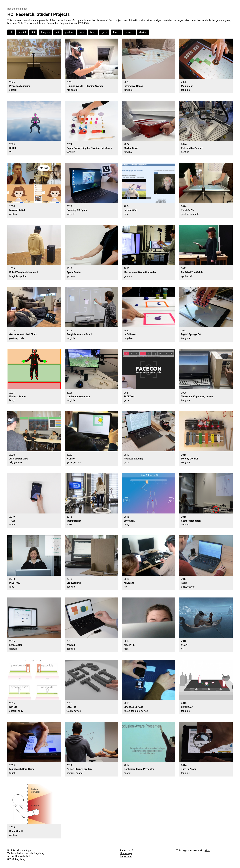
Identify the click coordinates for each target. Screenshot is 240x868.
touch (116, 32)
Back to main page (17, 9)
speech (129, 32)
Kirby (207, 850)
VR (57, 32)
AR (33, 32)
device (143, 32)
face (82, 32)
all (11, 32)
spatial (22, 32)
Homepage (126, 853)
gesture (69, 32)
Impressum (126, 856)
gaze (104, 32)
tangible (45, 32)
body (93, 32)
